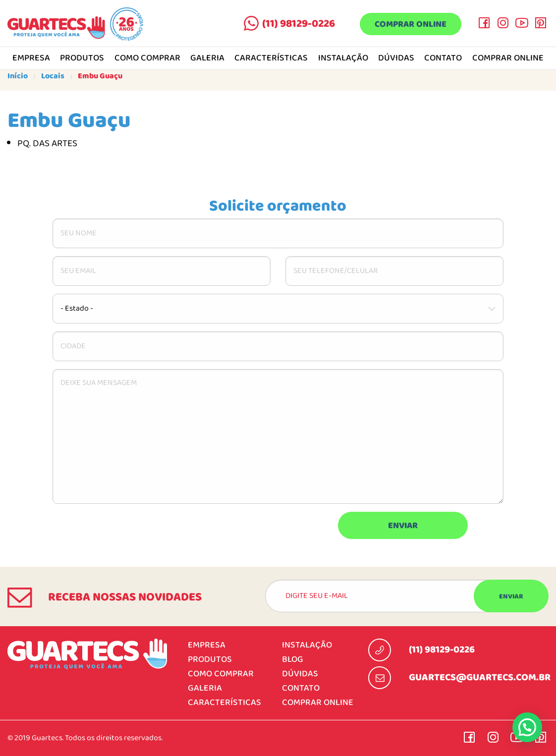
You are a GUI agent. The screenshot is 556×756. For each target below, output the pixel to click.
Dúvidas (396, 58)
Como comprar (147, 58)
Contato (443, 58)
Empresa (31, 58)
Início (18, 76)
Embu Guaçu (100, 76)
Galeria (207, 58)
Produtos (82, 58)
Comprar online (411, 25)
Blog (293, 660)
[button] (527, 727)
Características (271, 58)
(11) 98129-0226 (299, 24)
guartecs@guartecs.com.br (480, 678)
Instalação (343, 58)
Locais (53, 76)
